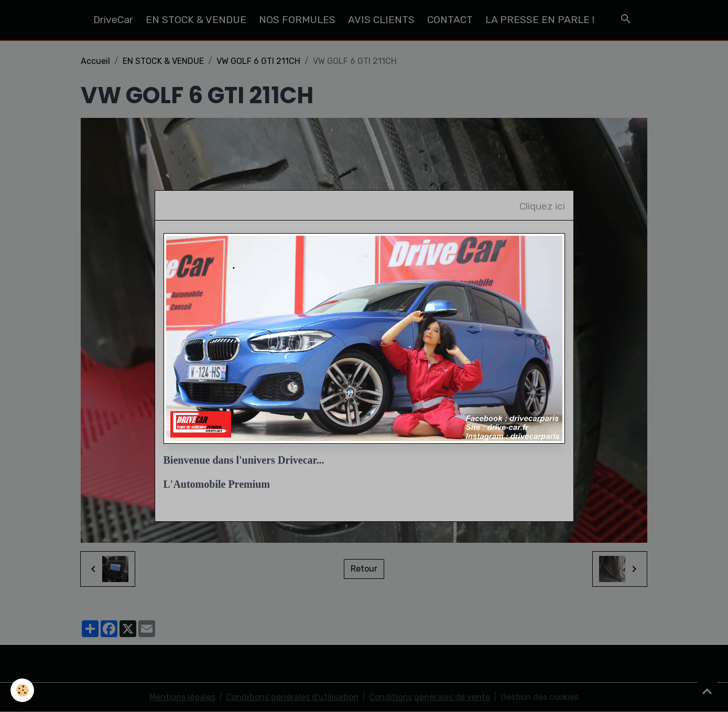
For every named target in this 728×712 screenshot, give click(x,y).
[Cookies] (22, 690)
